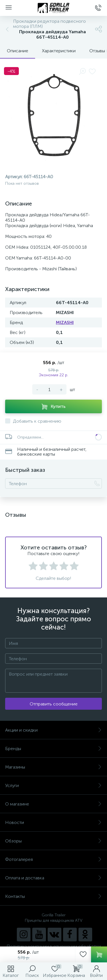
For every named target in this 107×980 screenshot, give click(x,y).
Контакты (53, 896)
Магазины (53, 767)
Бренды (53, 749)
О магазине (53, 804)
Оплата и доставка (53, 878)
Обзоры (53, 841)
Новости (53, 822)
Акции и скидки (53, 730)
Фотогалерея (53, 859)
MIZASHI (65, 322)
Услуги (53, 785)
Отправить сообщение (54, 704)
